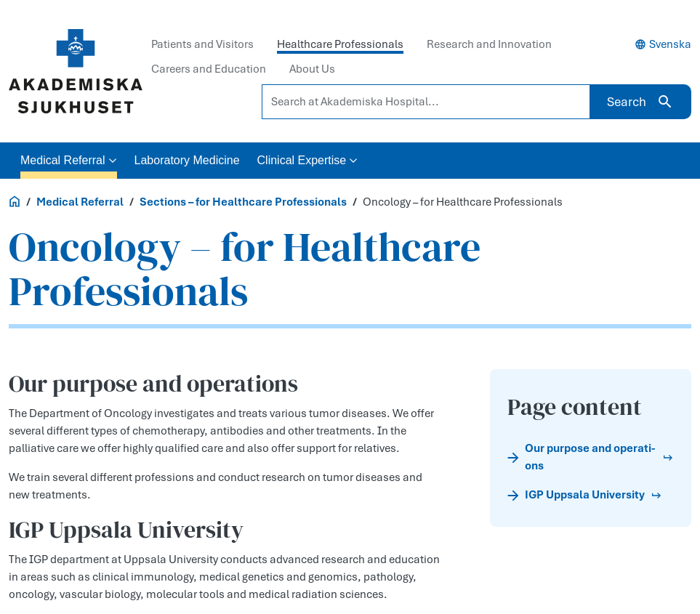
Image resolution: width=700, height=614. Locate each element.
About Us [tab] (312, 69)
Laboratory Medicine (187, 160)
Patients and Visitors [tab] (202, 44)
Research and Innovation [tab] (489, 44)
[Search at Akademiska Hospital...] (426, 102)
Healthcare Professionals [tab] (340, 44)
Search (640, 102)
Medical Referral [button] (69, 160)
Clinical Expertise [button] (308, 160)
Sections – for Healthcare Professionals (243, 202)
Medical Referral (80, 202)
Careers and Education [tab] (209, 69)
